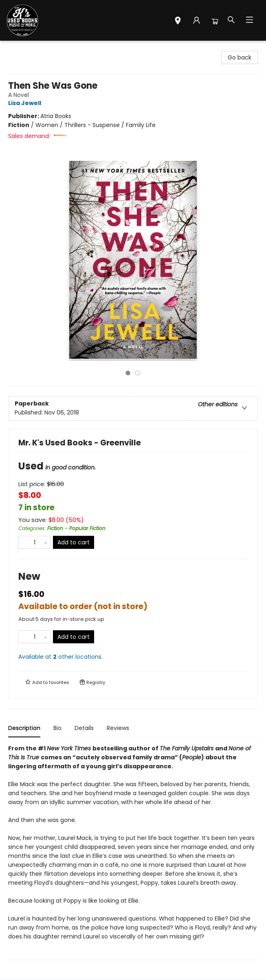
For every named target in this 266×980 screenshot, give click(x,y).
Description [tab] (24, 728)
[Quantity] (35, 542)
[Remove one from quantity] (24, 542)
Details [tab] (84, 728)
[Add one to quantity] (45, 542)
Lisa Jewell (26, 103)
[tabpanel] (133, 852)
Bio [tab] (57, 728)
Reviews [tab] (118, 728)
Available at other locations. (60, 657)
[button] (178, 22)
